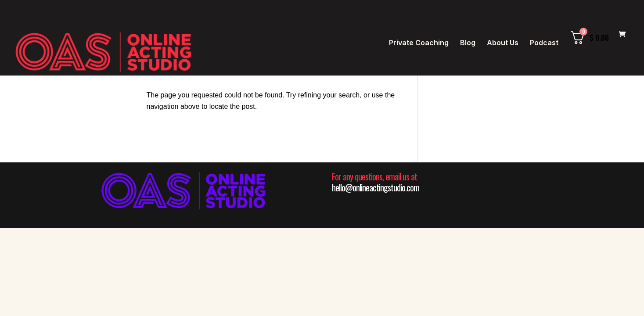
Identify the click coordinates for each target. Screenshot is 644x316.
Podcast (544, 43)
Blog (468, 43)
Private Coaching (419, 43)
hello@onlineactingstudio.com (376, 187)
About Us (503, 43)
